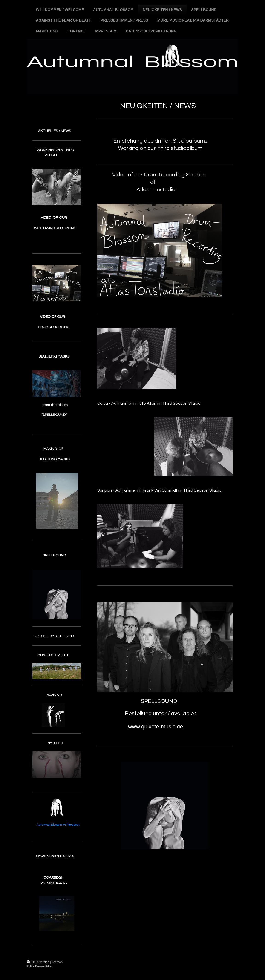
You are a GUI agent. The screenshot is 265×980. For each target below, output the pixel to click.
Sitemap (57, 962)
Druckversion (38, 962)
